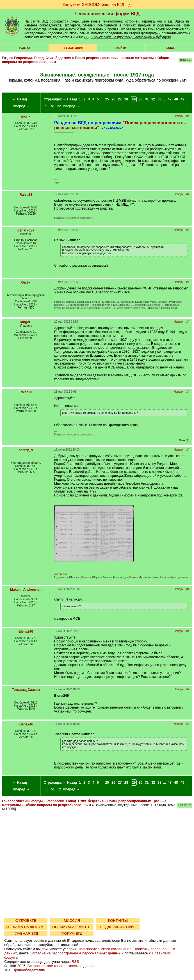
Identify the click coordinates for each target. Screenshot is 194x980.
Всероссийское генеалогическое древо (61, 966)
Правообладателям (29, 970)
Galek (26, 282)
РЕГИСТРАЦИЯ (73, 48)
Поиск (170, 48)
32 (153, 99)
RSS (75, 962)
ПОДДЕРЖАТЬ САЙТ (118, 927)
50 (46, 106)
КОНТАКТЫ (118, 921)
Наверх (179, 116)
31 (147, 99)
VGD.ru (24, 48)
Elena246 (26, 631)
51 (53, 106)
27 (120, 99)
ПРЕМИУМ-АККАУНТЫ (72, 927)
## (187, 116)
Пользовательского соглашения (104, 949)
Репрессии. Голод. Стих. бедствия (43, 58)
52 (59, 106)
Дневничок (61, 574)
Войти (121, 48)
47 (170, 99)
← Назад (20, 99)
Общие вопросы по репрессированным (58, 805)
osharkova (26, 230)
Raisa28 (26, 195)
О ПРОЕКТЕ (26, 921)
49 (182, 99)
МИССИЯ (72, 921)
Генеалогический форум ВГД (108, 14)
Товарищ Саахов (26, 690)
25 (107, 99)
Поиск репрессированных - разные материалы (115, 58)
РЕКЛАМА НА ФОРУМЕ (26, 927)
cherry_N (26, 450)
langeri (26, 322)
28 (126, 99)
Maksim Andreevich (26, 590)
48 (176, 99)
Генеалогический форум (22, 801)
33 (160, 99)
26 (113, 99)
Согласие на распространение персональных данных (75, 953)
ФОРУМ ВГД (72, 933)
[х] (130, 5)
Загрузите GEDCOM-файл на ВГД (93, 5)
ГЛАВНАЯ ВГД (26, 933)
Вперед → (21, 106)
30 (140, 99)
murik (26, 116)
